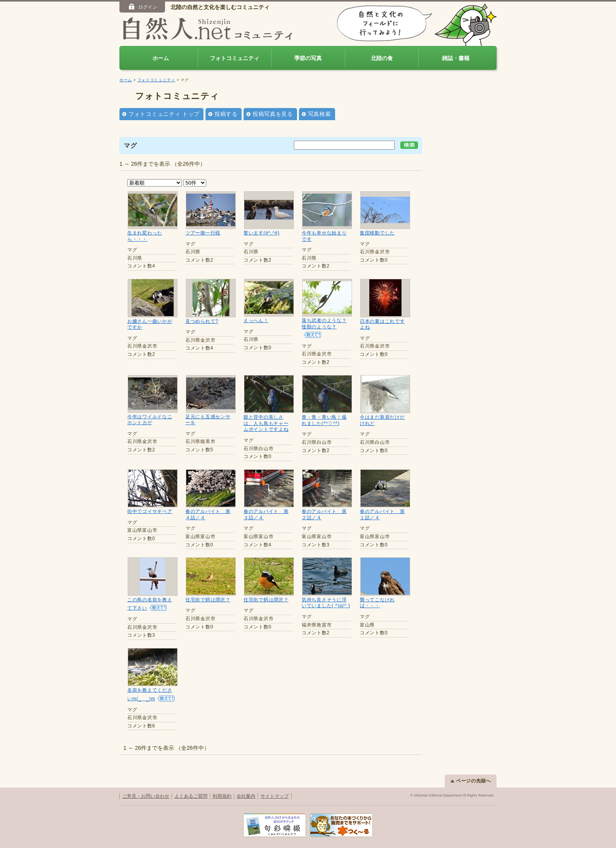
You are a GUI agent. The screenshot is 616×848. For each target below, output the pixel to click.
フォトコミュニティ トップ (164, 114)
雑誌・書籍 (456, 58)
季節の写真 (308, 58)
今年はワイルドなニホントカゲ (150, 420)
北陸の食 (382, 58)
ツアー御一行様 (203, 233)
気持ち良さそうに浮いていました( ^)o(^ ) (326, 603)
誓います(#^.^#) (262, 233)
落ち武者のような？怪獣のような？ (324, 324)
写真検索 (320, 114)
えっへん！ (256, 321)
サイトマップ (275, 796)
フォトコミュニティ (235, 58)
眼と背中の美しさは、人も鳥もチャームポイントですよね (266, 423)
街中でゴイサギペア (150, 511)
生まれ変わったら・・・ (145, 236)
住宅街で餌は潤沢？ (208, 600)
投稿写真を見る (273, 114)
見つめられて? (202, 321)
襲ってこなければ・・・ (377, 603)
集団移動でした (377, 233)
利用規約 (222, 796)
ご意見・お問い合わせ (146, 796)
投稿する (226, 114)
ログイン (142, 7)
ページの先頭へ (471, 780)
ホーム (161, 58)
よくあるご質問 (191, 796)
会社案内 (246, 796)
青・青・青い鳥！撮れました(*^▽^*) (324, 420)
